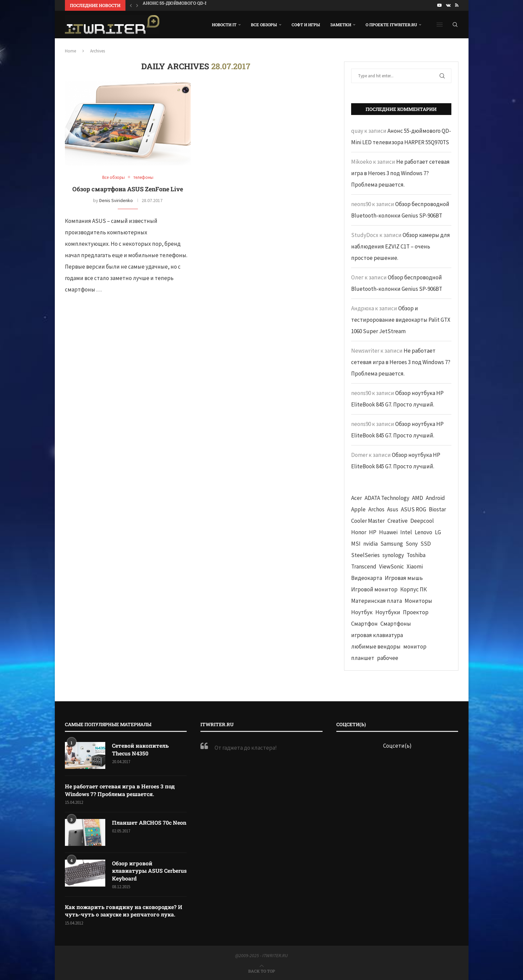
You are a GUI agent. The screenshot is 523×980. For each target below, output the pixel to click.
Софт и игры (306, 25)
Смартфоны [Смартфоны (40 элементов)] (396, 624)
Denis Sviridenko (116, 200)
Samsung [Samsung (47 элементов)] (392, 544)
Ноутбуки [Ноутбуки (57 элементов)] (388, 612)
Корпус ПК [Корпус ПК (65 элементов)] (414, 589)
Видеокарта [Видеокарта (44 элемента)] (367, 578)
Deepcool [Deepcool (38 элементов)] (422, 521)
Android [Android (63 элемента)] (435, 498)
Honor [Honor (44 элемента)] (359, 532)
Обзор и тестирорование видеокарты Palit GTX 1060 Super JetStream (401, 320)
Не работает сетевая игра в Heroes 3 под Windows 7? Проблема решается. (400, 173)
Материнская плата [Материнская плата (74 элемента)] (377, 601)
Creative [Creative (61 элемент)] (398, 521)
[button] (131, 5)
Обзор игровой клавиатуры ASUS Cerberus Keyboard (149, 871)
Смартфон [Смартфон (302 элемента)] (364, 624)
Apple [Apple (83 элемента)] (358, 509)
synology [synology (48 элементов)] (393, 555)
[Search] (455, 25)
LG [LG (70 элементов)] (438, 532)
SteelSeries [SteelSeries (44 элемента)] (365, 555)
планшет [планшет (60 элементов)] (363, 658)
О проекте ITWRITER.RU (391, 25)
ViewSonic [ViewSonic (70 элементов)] (391, 566)
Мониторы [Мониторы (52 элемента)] (418, 601)
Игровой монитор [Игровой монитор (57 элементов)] (374, 589)
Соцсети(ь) (397, 746)
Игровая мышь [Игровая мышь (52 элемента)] (404, 578)
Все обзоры (264, 25)
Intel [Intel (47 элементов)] (406, 532)
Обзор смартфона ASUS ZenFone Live (128, 189)
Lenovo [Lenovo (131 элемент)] (423, 532)
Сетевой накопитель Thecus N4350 (140, 749)
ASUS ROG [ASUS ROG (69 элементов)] (414, 509)
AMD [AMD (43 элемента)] (418, 498)
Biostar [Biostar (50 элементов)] (437, 509)
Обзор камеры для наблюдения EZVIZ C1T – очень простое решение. (401, 246)
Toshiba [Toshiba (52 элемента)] (416, 555)
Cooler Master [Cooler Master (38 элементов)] (368, 521)
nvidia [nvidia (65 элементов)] (370, 544)
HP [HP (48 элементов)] (373, 532)
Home (70, 51)
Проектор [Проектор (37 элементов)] (416, 612)
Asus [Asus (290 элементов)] (393, 509)
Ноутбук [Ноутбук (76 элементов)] (362, 612)
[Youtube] (439, 5)
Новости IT (224, 25)
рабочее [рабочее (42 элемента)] (388, 658)
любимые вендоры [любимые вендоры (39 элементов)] (376, 646)
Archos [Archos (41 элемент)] (376, 509)
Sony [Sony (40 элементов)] (412, 544)
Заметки (341, 25)
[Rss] (457, 5)
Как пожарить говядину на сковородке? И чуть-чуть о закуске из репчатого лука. (124, 911)
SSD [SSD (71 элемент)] (426, 544)
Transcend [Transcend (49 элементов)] (364, 566)
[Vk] (448, 5)
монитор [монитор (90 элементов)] (415, 646)
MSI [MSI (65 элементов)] (356, 544)
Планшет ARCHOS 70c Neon (149, 822)
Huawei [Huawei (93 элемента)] (388, 532)
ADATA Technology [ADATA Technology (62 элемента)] (387, 498)
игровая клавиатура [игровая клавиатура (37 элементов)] (377, 635)
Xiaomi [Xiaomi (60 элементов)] (415, 566)
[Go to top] (262, 971)
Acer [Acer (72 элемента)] (357, 498)
